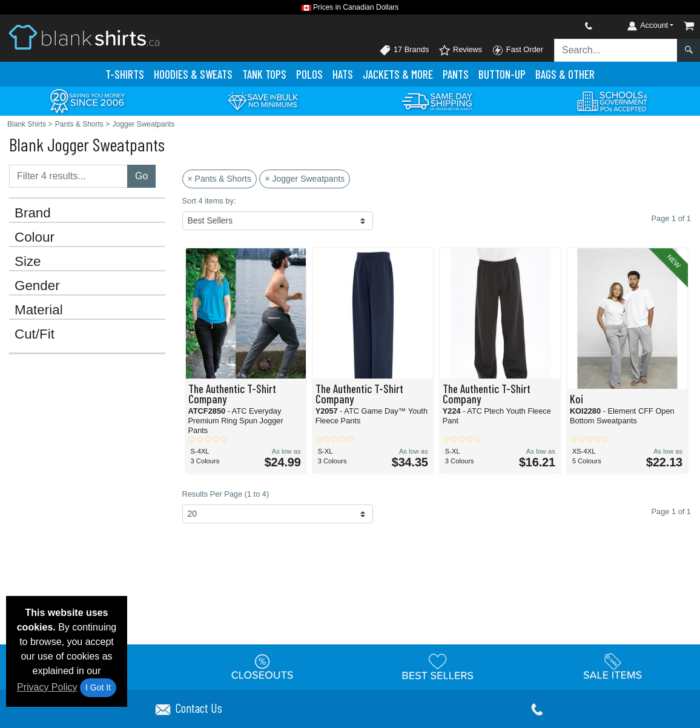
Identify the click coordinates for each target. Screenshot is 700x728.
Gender (37, 286)
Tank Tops (264, 74)
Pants (456, 74)
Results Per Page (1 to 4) (226, 494)
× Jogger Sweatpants (305, 179)
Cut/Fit (35, 334)
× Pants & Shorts (220, 179)
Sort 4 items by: (209, 201)
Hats (343, 74)
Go (141, 176)
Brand (33, 213)
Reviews (460, 50)
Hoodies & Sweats (193, 74)
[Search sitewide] (616, 50)
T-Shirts (125, 74)
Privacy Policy (47, 687)
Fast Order (517, 50)
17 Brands (404, 50)
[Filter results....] (68, 176)
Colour (35, 237)
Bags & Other (565, 74)
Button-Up (502, 74)
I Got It (98, 687)
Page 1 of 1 (671, 511)
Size (28, 262)
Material (39, 310)
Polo (309, 74)
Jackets (398, 74)
